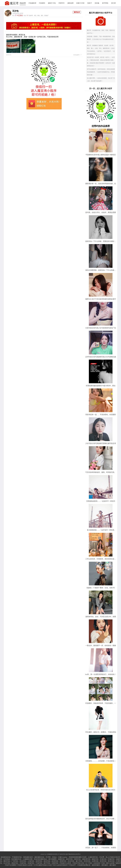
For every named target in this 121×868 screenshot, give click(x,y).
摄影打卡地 (52, 3)
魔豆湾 (14, 3)
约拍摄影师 (32, 3)
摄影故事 (71, 3)
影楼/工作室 (80, 3)
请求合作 (77, 12)
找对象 (97, 3)
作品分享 (23, 3)
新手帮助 (105, 3)
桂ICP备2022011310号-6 (73, 854)
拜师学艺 (62, 3)
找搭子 (90, 3)
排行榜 (113, 3)
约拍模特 (42, 3)
